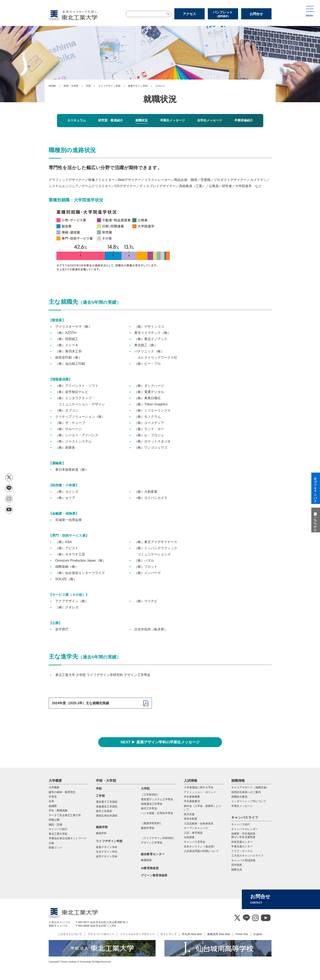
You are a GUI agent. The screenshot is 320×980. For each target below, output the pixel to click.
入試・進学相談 (193, 833)
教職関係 (146, 860)
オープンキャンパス (196, 828)
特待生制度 (191, 819)
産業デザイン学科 (138, 86)
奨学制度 (237, 865)
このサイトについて (70, 934)
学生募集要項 (192, 801)
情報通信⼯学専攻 (152, 804)
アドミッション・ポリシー (200, 792)
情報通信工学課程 (107, 807)
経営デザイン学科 (107, 856)
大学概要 (55, 781)
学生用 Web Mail (192, 934)
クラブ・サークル (242, 851)
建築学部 (102, 827)
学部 (88, 86)
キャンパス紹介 (241, 824)
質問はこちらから (315, 520)
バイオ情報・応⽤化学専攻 (157, 813)
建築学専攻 (148, 828)
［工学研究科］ (150, 795)
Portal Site (242, 934)
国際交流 (237, 870)
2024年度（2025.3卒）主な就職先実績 (81, 703)
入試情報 (191, 781)
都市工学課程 (104, 811)
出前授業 (189, 837)
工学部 (100, 796)
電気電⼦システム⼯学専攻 (157, 799)
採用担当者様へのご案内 (246, 792)
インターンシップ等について (249, 801)
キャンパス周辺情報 (243, 860)
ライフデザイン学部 (109, 86)
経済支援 (189, 814)
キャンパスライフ (245, 817)
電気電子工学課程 (107, 802)
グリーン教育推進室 (154, 875)
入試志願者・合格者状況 (199, 823)
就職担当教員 (239, 797)
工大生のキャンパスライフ (247, 856)
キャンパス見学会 (195, 842)
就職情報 (238, 781)
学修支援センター (242, 846)
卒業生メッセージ (242, 806)
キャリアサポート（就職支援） (250, 787)
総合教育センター (153, 854)
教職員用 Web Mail (219, 934)
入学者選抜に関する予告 (199, 787)
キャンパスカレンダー (245, 829)
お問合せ (256, 14)
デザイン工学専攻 (152, 843)
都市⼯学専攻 (149, 808)
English (258, 934)
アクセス (189, 14)
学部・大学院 (71, 86)
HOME (52, 86)
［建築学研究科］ (152, 823)
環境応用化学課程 (107, 816)
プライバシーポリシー (101, 934)
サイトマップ (168, 934)
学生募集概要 (192, 797)
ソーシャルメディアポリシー (137, 934)
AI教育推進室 (150, 868)
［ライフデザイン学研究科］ (158, 838)
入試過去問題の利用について (201, 851)
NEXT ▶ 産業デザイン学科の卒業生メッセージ (160, 742)
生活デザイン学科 (107, 852)
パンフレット (223, 14)
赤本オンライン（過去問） (200, 847)
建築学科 (101, 833)
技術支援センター (242, 842)
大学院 (145, 789)
